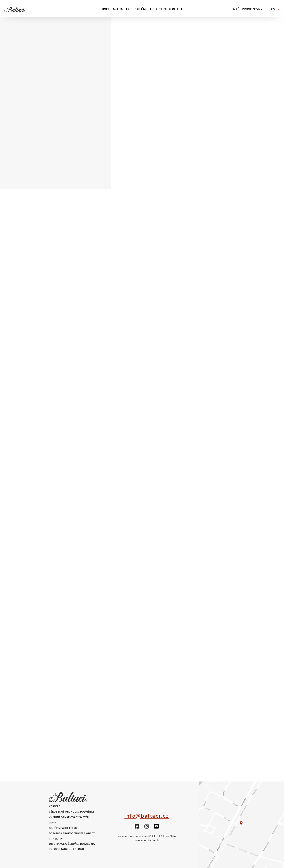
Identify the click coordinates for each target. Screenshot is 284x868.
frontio (156, 840)
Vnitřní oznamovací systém (69, 817)
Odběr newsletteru (63, 828)
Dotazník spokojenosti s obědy (72, 833)
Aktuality (121, 9)
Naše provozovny (248, 9)
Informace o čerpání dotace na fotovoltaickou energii (72, 846)
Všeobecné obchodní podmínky (72, 812)
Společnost (141, 9)
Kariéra (160, 9)
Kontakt (176, 9)
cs (273, 9)
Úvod (106, 9)
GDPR (52, 822)
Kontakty (56, 839)
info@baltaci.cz (147, 816)
